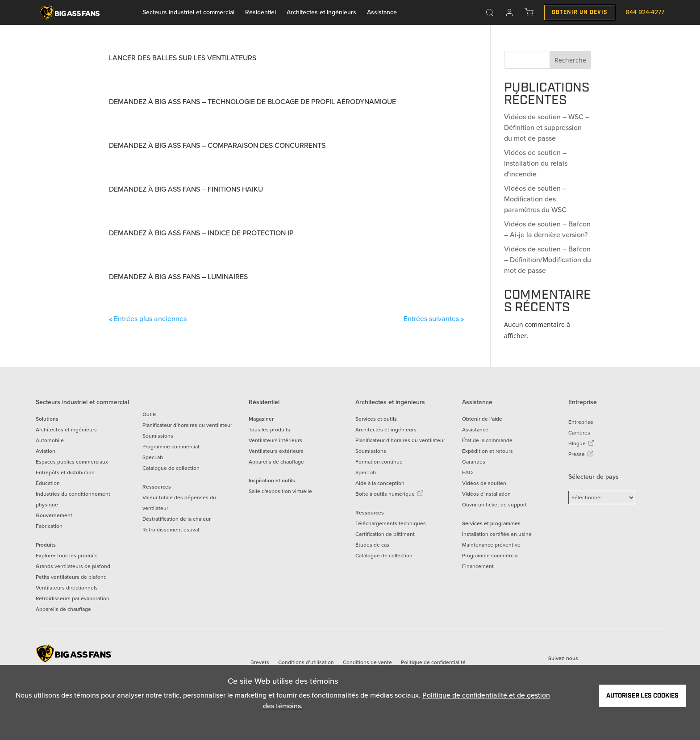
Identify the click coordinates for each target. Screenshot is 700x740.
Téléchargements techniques (391, 523)
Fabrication (49, 526)
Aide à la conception (380, 483)
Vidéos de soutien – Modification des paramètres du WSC (535, 199)
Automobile (50, 440)
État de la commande (487, 440)
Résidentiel (260, 12)
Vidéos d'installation (486, 494)
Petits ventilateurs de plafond (71, 577)
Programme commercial (171, 447)
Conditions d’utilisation (306, 662)
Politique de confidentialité (433, 662)
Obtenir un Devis (580, 12)
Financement (478, 566)
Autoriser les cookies (642, 696)
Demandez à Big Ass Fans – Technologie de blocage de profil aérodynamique (252, 102)
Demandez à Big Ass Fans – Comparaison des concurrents (217, 145)
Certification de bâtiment (385, 534)
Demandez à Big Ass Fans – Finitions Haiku (186, 189)
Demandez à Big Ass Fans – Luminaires (178, 277)
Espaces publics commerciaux (72, 462)
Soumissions (158, 436)
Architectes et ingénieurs (321, 12)
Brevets (260, 662)
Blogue (581, 443)
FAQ (467, 472)
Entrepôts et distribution (65, 472)
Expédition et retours (487, 451)
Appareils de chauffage (63, 609)
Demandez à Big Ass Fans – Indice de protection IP (201, 233)
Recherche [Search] (570, 60)
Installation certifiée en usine (497, 534)
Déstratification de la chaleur (177, 519)
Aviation (46, 451)
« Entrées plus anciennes (148, 319)
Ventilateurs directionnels (67, 588)
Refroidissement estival (171, 530)
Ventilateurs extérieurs (276, 451)
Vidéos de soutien (484, 483)
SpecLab (153, 457)
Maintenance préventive (491, 545)
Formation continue (379, 462)
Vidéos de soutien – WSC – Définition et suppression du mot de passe (547, 128)
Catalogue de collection (171, 468)
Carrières (579, 433)
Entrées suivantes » (434, 319)
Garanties (474, 462)
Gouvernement (54, 515)
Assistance (382, 12)
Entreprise (581, 422)
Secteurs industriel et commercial (188, 12)
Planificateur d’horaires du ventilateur (187, 425)
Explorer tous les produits (67, 556)
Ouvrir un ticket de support (494, 505)
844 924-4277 (645, 12)
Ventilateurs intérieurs (275, 440)
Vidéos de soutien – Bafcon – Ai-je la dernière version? (547, 229)
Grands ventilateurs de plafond (73, 566)
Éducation (48, 483)
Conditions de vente (367, 662)
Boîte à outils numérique (390, 494)
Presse (581, 454)
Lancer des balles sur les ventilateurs (183, 58)
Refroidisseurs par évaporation (73, 598)
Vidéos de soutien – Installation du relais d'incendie (536, 163)
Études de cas (372, 545)
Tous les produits (269, 430)
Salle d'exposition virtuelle (280, 491)
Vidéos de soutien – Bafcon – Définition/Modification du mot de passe (548, 260)
